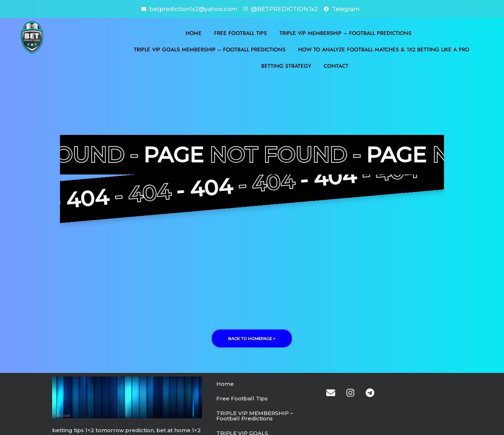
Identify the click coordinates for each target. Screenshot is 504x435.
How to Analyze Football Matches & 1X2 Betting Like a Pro (384, 49)
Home (194, 32)
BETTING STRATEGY (286, 65)
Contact (336, 65)
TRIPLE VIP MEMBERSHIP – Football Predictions (346, 32)
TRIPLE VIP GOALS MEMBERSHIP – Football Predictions (210, 49)
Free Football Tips (241, 32)
